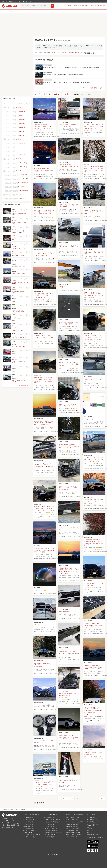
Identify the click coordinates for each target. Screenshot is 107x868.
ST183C (24, 213)
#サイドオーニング (48, 463)
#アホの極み (71, 322)
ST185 (13, 215)
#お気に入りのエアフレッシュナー (44, 125)
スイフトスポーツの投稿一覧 (52, 820)
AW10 (18, 256)
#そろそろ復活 (50, 510)
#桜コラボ (40, 130)
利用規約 (89, 828)
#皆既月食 (43, 552)
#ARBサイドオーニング (90, 292)
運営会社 (89, 832)
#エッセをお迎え (66, 127)
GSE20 (14, 275)
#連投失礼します (39, 210)
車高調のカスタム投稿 (72, 824)
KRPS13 (14, 222)
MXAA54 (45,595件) (50, 53)
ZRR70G (26, 282)
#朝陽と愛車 (45, 294)
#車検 (94, 501)
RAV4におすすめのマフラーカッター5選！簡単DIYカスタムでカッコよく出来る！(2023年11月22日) (71, 67)
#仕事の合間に (88, 540)
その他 (82, 94)
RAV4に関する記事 (48, 65)
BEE (20, 346)
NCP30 (14, 300)
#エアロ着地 (69, 167)
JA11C (13, 361)
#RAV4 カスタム (96, 125)
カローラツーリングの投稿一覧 (53, 833)
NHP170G (20, 232)
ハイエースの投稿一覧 (51, 828)
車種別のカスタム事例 (73, 6)
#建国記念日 (87, 753)
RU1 (17, 338)
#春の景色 (71, 205)
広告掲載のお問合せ (92, 834)
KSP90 (19, 291)
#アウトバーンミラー (44, 665)
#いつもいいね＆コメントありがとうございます (44, 128)
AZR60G (14, 282)
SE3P (13, 354)
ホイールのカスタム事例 (73, 818)
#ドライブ (95, 753)
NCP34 (24, 300)
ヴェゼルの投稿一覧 (50, 835)
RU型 (13, 338)
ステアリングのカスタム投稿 (74, 835)
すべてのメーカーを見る (30, 837)
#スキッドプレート (64, 528)
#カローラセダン (89, 500)
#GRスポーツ (88, 501)
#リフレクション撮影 (40, 127)
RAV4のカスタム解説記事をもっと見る (93, 88)
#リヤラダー (38, 625)
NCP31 (19, 300)
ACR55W (20, 329)
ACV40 (24, 319)
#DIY (44, 252)
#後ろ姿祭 (62, 287)
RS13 (13, 224)
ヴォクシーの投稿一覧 (51, 831)
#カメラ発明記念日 (44, 425)
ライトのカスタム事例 (72, 826)
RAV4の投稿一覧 (49, 818)
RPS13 (25, 222)
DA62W (25, 380)
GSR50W (14, 331)
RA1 (13, 248)
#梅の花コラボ (88, 709)
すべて (89, 53)
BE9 (16, 346)
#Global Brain (38, 667)
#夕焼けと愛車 (38, 421)
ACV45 (14, 320)
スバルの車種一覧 (28, 826)
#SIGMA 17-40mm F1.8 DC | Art (93, 669)
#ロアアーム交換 (47, 212)
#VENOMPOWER (96, 294)
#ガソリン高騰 (67, 448)
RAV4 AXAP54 (39, 122)
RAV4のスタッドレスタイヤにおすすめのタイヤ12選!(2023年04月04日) (63, 75)
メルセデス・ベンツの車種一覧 (32, 835)
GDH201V (21, 310)
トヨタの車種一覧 (28, 818)
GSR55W (20, 331)
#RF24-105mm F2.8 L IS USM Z (93, 339)
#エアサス (46, 338)
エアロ (57, 94)
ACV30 (14, 319)
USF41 (14, 372)
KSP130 (14, 291)
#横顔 (64, 406)
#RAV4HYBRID (94, 461)
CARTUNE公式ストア (93, 822)
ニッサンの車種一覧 (29, 820)
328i (13, 266)
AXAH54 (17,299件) (62, 53)
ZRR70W (14, 284)
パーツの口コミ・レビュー (87, 6)
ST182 (13, 213)
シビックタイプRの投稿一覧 (52, 822)
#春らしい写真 (88, 167)
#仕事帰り (37, 549)
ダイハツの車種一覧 (29, 831)
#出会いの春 (97, 252)
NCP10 (24, 291)
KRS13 (19, 222)
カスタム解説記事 (100, 6)
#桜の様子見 (42, 297)
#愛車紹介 (66, 612)
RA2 (16, 248)
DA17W (14, 380)
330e (24, 266)
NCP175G (14, 231)
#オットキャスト (89, 419)
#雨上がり (44, 549)
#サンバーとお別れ (64, 125)
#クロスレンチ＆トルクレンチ (92, 341)
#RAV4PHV (87, 125)
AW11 (22, 256)
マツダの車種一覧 (28, 824)
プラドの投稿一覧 (49, 826)
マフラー (67, 94)
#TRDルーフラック (64, 697)
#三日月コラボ (73, 735)
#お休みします (90, 585)
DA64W (14, 382)
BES (24, 346)
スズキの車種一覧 (28, 828)
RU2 (21, 338)
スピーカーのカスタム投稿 (73, 833)
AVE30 (18, 273)
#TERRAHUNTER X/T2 (91, 296)
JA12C (23, 361)
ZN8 (13, 240)
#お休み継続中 (88, 252)
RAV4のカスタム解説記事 (44, 60)
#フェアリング (74, 695)
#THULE (62, 783)
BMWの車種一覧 (28, 833)
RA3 (20, 248)
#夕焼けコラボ (98, 338)
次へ (102, 798)
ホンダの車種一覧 (28, 822)
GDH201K (14, 310)
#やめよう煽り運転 (68, 324)
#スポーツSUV (45, 170)
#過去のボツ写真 (48, 421)
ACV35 (19, 319)
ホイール (47, 94)
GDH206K (14, 312)
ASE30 (14, 273)
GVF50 (14, 370)
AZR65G (20, 282)
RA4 (24, 248)
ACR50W (14, 329)
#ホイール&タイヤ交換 (90, 336)
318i (16, 266)
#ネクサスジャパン (89, 379)
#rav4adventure (96, 458)
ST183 (18, 213)
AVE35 (23, 273)
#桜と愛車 (96, 167)
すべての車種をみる (50, 837)
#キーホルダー (63, 735)
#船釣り (100, 667)
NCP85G (14, 232)
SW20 (13, 256)
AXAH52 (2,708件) (75, 53)
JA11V (18, 361)
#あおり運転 (63, 322)
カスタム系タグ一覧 (71, 837)
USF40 (24, 370)
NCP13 (14, 293)
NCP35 (14, 302)
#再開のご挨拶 (63, 205)
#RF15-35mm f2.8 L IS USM (43, 214)
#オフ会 (76, 167)
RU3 (24, 338)
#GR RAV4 (38, 663)
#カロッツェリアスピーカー (42, 741)
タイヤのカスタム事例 (72, 820)
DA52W (19, 380)
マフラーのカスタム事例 (73, 828)
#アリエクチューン (47, 254)
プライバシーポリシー (93, 830)
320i (20, 266)
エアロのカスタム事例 (72, 831)
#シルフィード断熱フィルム (45, 784)
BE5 (13, 346)
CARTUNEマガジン (92, 820)
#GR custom (87, 583)
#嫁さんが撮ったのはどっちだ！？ (69, 568)
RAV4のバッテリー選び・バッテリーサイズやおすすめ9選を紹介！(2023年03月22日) (67, 82)
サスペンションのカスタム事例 (74, 822)
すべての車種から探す (24, 385)
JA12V (13, 363)
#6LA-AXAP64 (99, 500)
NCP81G (21, 231)
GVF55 (19, 370)
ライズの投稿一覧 (49, 824)
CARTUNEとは (91, 818)
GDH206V (21, 312)
